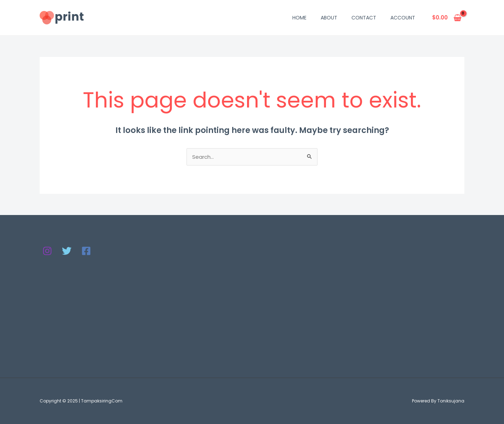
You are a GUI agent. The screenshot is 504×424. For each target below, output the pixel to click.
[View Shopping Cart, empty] (447, 18)
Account (403, 18)
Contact (364, 18)
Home (299, 18)
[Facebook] (86, 251)
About (329, 18)
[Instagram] (47, 251)
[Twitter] (67, 251)
